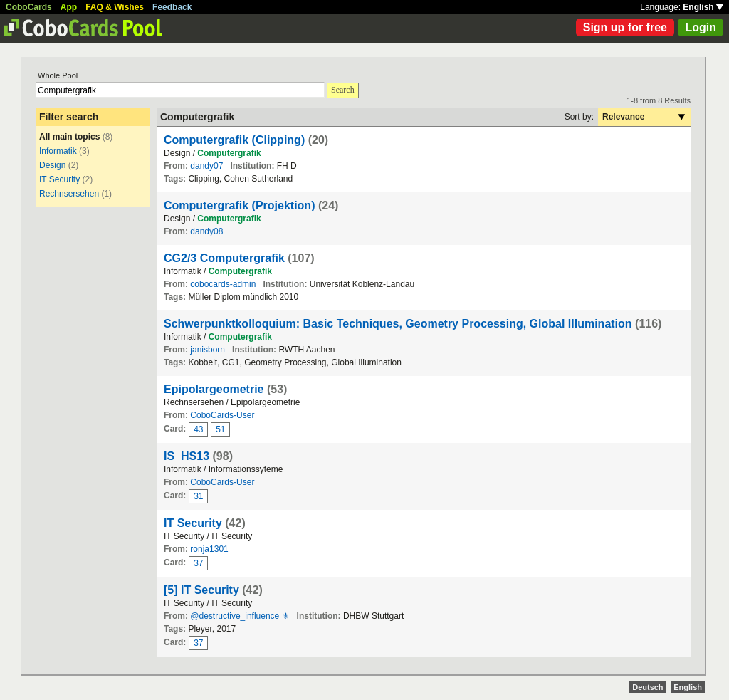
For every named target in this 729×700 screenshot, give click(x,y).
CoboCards (29, 7)
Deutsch (647, 687)
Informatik (58, 151)
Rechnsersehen (69, 194)
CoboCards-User (222, 415)
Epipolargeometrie (214, 389)
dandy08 (206, 231)
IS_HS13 (187, 456)
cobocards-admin (223, 284)
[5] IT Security (201, 590)
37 (198, 563)
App (69, 7)
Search (343, 90)
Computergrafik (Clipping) (234, 140)
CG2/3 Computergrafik (224, 258)
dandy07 (206, 166)
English (703, 7)
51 (220, 429)
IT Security (59, 179)
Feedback (172, 7)
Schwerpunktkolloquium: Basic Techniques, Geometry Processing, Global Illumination (398, 324)
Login (701, 27)
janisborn (208, 350)
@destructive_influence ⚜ (240, 616)
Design (52, 165)
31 (198, 496)
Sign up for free (625, 27)
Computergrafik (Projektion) (239, 205)
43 (198, 429)
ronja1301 (209, 549)
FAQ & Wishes (115, 7)
